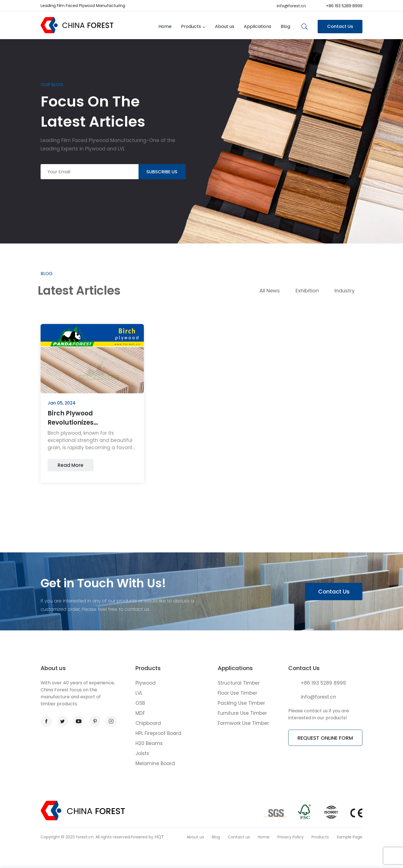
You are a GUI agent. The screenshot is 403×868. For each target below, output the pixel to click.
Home (165, 26)
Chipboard (148, 723)
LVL (139, 693)
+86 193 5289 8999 (344, 6)
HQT (159, 837)
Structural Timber (239, 683)
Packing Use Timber (241, 703)
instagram (109, 721)
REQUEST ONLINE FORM (325, 738)
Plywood (146, 683)
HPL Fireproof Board (158, 733)
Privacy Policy (290, 837)
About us (225, 26)
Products (191, 26)
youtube (77, 721)
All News (270, 291)
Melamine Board (155, 763)
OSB (140, 703)
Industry (345, 291)
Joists (142, 753)
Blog (285, 26)
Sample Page (350, 837)
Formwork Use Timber (243, 723)
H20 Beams (149, 743)
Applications (257, 26)
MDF (140, 713)
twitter (61, 721)
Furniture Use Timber (242, 713)
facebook (44, 721)
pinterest (93, 721)
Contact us (239, 837)
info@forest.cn (291, 6)
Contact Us (340, 26)
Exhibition (307, 291)
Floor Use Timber (237, 693)
